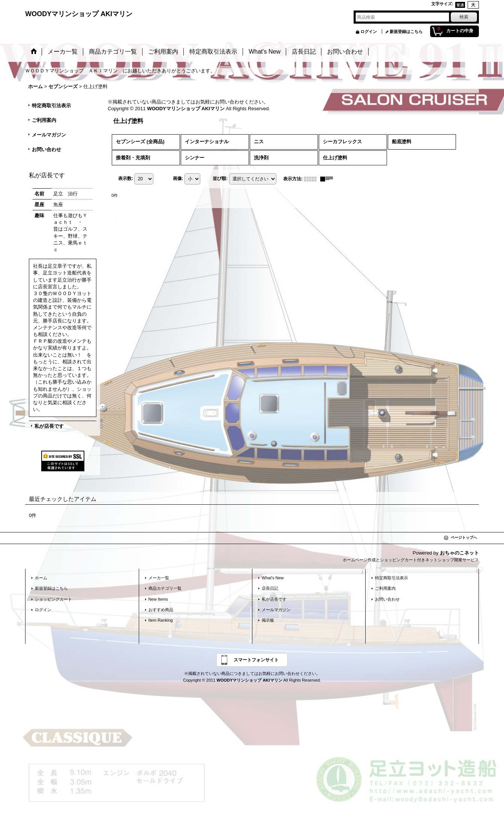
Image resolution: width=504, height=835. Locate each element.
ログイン (369, 31)
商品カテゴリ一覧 (165, 588)
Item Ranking (161, 620)
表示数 (126, 178)
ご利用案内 (44, 120)
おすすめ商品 (161, 610)
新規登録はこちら (406, 31)
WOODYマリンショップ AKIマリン (79, 14)
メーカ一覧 (159, 578)
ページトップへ (464, 537)
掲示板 (268, 620)
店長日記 (270, 588)
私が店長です (49, 426)
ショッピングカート (53, 599)
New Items (158, 599)
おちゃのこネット (459, 553)
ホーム (41, 578)
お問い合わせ (46, 149)
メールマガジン (49, 135)
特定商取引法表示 (51, 106)
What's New (273, 578)
